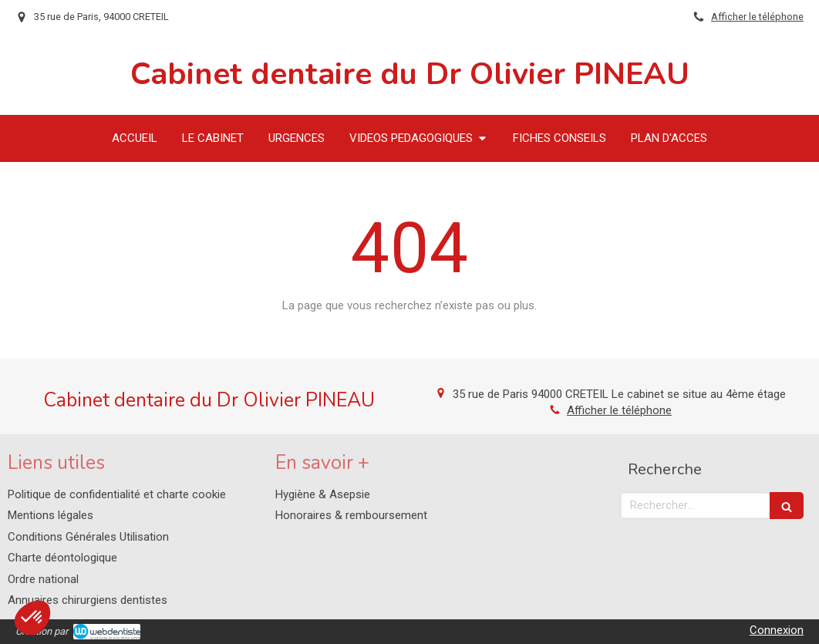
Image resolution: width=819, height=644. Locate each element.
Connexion (777, 630)
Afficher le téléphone (757, 17)
